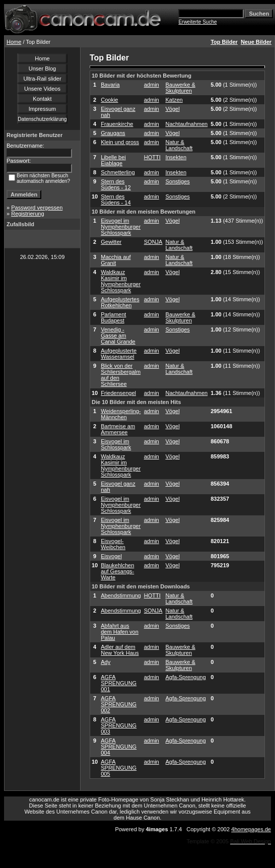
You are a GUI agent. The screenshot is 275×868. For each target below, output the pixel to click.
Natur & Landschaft (179, 145)
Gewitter (111, 242)
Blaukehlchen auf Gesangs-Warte (117, 571)
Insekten (176, 157)
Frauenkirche (117, 124)
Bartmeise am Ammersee (118, 429)
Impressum (42, 109)
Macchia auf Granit (116, 260)
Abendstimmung (121, 595)
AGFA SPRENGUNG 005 (119, 768)
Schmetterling (118, 172)
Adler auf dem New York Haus (120, 650)
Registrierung (27, 214)
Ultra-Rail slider (42, 79)
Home (14, 42)
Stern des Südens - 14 (116, 199)
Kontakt (42, 99)
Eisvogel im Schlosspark (116, 444)
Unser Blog (42, 69)
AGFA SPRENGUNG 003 (119, 725)
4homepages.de (251, 829)
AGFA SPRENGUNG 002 (119, 704)
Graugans (113, 133)
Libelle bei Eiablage (113, 160)
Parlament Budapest (113, 317)
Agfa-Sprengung (185, 677)
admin (152, 85)
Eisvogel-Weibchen (113, 544)
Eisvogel (111, 556)
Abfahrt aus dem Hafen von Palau (120, 632)
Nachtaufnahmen (186, 124)
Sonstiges (177, 181)
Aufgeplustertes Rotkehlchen (120, 302)
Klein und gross (120, 142)
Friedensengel (118, 393)
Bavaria (110, 85)
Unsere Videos (42, 89)
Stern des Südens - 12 (116, 184)
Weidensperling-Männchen (121, 414)
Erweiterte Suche (197, 22)
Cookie (109, 100)
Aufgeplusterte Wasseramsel (119, 354)
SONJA (153, 242)
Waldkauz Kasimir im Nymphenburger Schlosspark (121, 281)
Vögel (172, 109)
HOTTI (152, 157)
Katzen (174, 100)
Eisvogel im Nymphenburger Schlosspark (121, 227)
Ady (106, 662)
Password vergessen (37, 208)
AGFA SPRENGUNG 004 (119, 747)
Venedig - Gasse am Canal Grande (118, 336)
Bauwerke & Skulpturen (180, 88)
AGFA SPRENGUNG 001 (119, 683)
